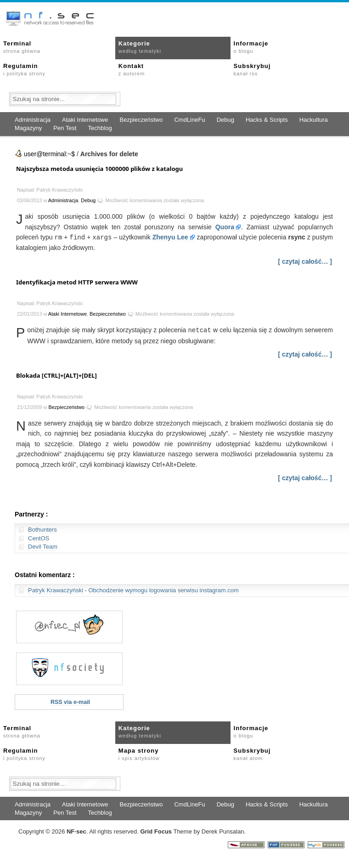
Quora (225, 227)
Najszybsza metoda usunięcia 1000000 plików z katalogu (99, 169)
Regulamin (24, 69)
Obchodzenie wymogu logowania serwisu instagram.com (163, 589)
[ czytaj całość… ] (305, 261)
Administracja (33, 120)
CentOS (39, 537)
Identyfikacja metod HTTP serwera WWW (77, 282)
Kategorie (140, 47)
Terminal (22, 47)
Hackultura (314, 120)
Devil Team (43, 546)
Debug (225, 120)
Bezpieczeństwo (141, 120)
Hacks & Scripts (267, 120)
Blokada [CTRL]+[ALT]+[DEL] (56, 374)
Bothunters (42, 529)
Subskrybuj (252, 69)
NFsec (76, 831)
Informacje (251, 47)
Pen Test (65, 128)
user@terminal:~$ (49, 154)
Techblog (100, 128)
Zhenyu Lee (170, 237)
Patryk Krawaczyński (56, 589)
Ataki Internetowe (85, 120)
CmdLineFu (189, 120)
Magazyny (28, 128)
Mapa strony (139, 753)
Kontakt (132, 69)
